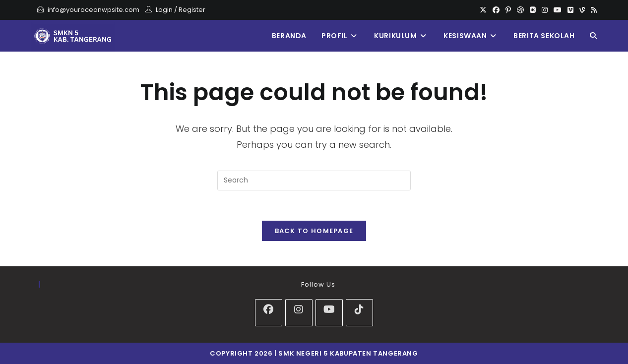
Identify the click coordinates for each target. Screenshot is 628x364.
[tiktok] (359, 313)
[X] (483, 10)
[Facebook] (496, 10)
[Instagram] (545, 10)
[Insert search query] (314, 181)
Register (192, 10)
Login (164, 10)
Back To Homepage (314, 231)
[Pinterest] (508, 10)
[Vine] (582, 10)
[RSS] (592, 10)
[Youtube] (558, 10)
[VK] (533, 10)
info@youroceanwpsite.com (94, 10)
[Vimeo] (570, 10)
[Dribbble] (520, 10)
